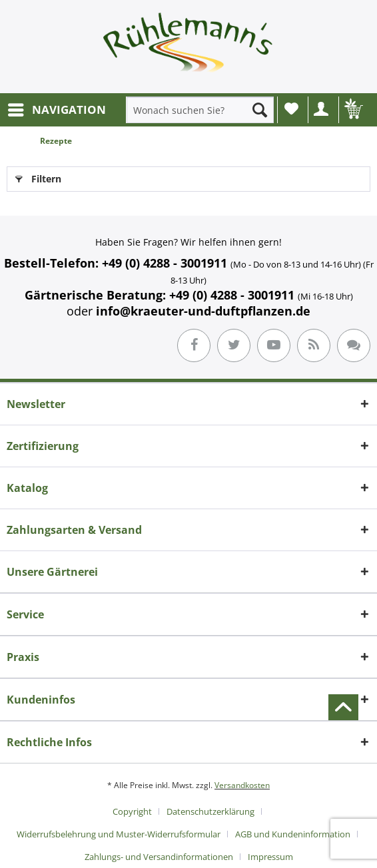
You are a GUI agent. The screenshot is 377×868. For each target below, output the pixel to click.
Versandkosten (242, 785)
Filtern (38, 177)
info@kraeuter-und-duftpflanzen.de (203, 311)
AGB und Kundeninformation (293, 834)
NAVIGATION (57, 108)
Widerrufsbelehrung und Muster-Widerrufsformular (119, 834)
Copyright (132, 811)
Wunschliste (291, 108)
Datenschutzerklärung (210, 811)
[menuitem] (56, 110)
